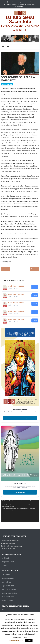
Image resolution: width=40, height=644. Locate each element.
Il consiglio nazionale (11, 4)
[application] (20, 511)
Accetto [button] (29, 641)
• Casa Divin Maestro (8, 597)
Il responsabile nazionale (25, 2)
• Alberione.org (6, 575)
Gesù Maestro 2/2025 (16, 311)
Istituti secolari (31, 4)
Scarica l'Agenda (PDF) (20, 492)
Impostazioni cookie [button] (16, 640)
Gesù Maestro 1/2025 (16, 319)
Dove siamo (12, 2)
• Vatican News (6, 610)
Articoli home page (7, 84)
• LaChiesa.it (5, 558)
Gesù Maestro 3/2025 (16, 303)
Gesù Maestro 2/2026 (16, 286)
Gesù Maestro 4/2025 (16, 294)
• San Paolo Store (7, 582)
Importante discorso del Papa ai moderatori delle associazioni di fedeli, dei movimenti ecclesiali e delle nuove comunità (7, 269)
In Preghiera (20, 6)
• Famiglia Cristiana (7, 600)
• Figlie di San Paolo (7, 586)
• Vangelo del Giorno (7, 562)
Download (35, 287)
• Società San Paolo (7, 578)
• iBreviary (4, 565)
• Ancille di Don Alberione (9, 593)
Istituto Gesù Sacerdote (20, 19)
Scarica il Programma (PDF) (20, 418)
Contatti (22, 4)
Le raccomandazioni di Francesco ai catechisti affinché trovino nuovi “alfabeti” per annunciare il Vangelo (35, 269)
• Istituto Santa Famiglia (8, 589)
